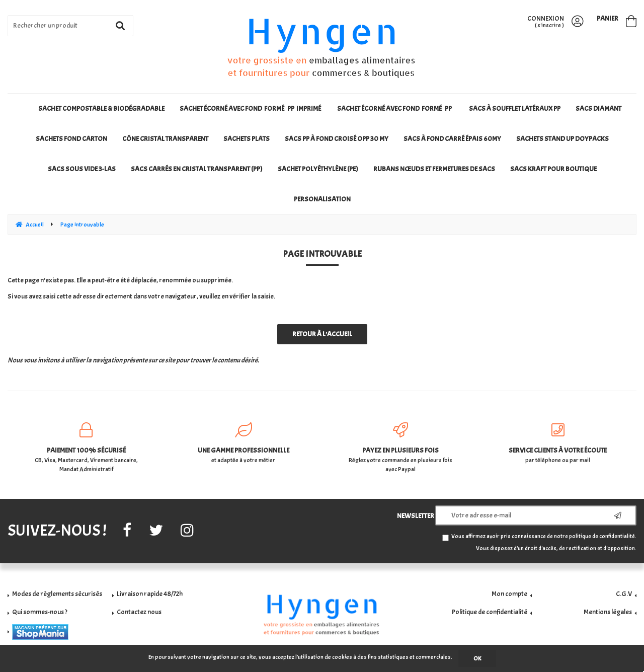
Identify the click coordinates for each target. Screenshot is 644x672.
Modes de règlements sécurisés (57, 594)
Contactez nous (139, 612)
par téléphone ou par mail (558, 443)
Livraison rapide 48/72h (150, 594)
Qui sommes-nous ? (40, 612)
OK (477, 658)
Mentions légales (608, 612)
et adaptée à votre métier (244, 443)
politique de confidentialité (602, 536)
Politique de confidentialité (490, 612)
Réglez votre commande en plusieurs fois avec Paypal (401, 448)
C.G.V (624, 594)
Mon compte (509, 594)
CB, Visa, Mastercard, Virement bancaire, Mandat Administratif (86, 448)
